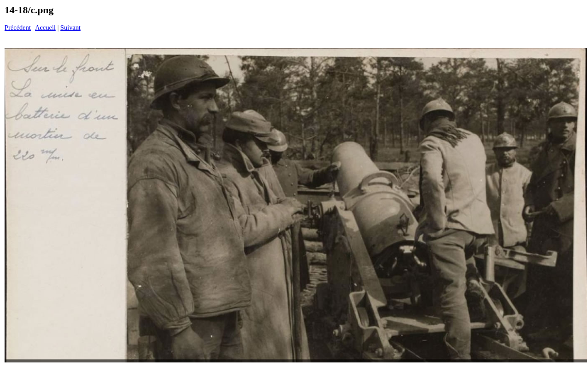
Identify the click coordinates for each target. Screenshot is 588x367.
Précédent (18, 28)
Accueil (45, 28)
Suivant (70, 28)
